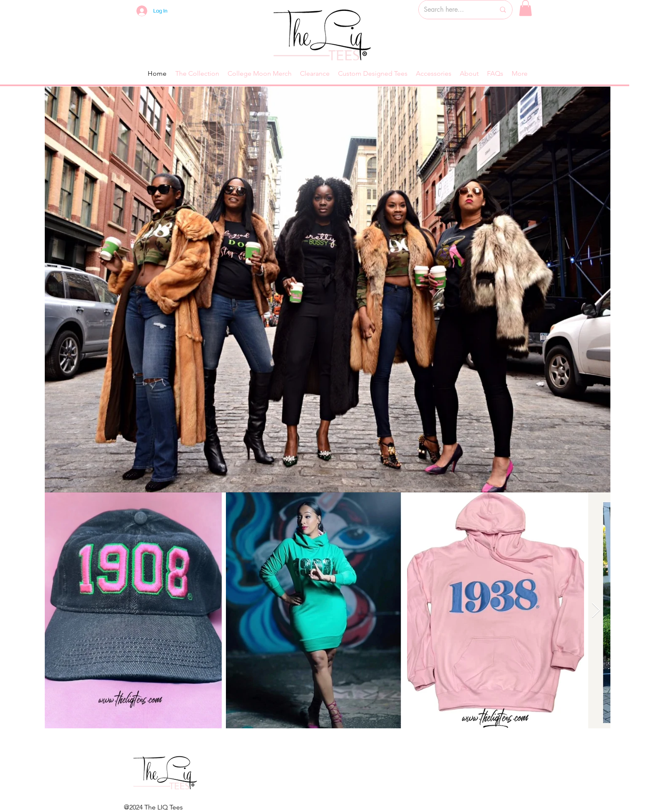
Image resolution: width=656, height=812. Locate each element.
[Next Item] (596, 611)
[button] (525, 8)
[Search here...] (453, 10)
